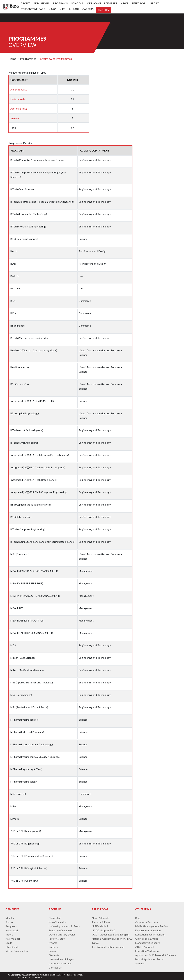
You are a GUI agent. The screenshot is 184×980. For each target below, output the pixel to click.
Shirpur (10, 922)
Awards (53, 943)
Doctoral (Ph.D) (18, 109)
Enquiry (104, 10)
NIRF (62, 9)
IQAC (95, 943)
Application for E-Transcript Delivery (156, 955)
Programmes (28, 59)
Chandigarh (12, 947)
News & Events (101, 918)
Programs (60, 3)
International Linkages (61, 959)
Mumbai (10, 918)
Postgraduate (18, 99)
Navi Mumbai (13, 939)
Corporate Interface (60, 963)
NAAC (52, 9)
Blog (138, 918)
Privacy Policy (35, 977)
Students (54, 955)
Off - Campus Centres (102, 3)
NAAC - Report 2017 (104, 930)
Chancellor (55, 918)
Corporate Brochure (147, 922)
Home (12, 59)
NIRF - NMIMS (100, 926)
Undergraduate (19, 89)
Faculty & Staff (57, 939)
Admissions (41, 3)
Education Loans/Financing (150, 934)
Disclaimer (22, 977)
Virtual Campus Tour (17, 951)
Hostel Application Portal (149, 959)
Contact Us (55, 968)
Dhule (9, 943)
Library (154, 3)
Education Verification (148, 951)
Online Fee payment (147, 939)
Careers (88, 9)
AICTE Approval (144, 947)
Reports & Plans (101, 922)
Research (138, 3)
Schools (77, 3)
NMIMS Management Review (152, 926)
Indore (9, 934)
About (25, 3)
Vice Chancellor (57, 922)
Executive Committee (61, 930)
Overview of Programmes (56, 59)
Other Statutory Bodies (62, 934)
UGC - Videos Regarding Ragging (111, 934)
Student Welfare (33, 9)
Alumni (74, 9)
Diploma (14, 118)
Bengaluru (11, 926)
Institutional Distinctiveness (108, 947)
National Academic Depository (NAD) (113, 939)
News (124, 3)
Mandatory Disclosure (148, 943)
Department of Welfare (148, 930)
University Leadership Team (64, 926)
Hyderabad (12, 930)
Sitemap (140, 963)
